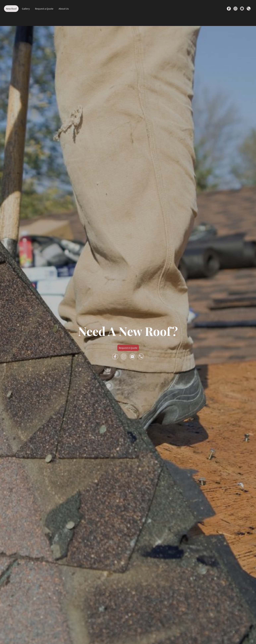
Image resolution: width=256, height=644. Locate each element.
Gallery (26, 9)
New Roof (11, 9)
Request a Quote (44, 9)
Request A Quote (128, 348)
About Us (64, 9)
